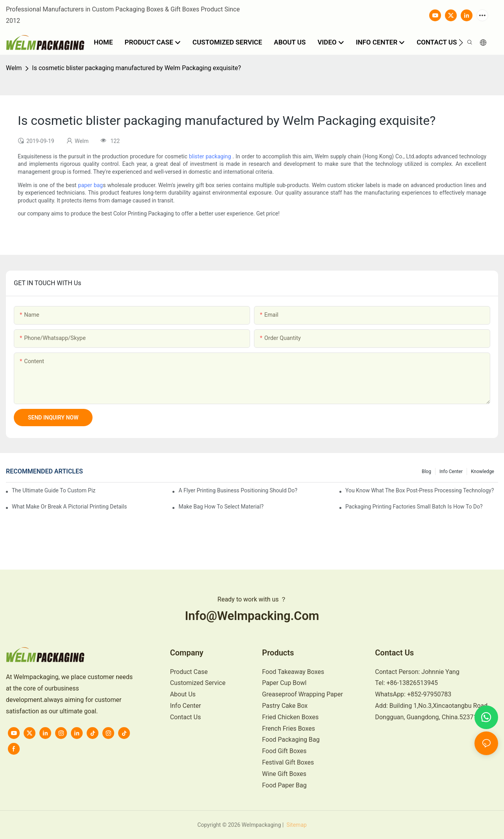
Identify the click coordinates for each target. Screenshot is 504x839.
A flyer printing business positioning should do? (238, 490)
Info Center (451, 471)
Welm (14, 68)
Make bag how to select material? (221, 507)
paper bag (90, 185)
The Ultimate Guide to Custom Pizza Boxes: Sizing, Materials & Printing (54, 490)
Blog (426, 471)
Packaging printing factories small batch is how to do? (414, 507)
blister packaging (210, 156)
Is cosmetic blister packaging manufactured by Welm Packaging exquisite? (136, 68)
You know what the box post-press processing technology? (420, 490)
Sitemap (296, 825)
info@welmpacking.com (252, 616)
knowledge (483, 471)
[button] (461, 43)
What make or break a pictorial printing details (69, 507)
